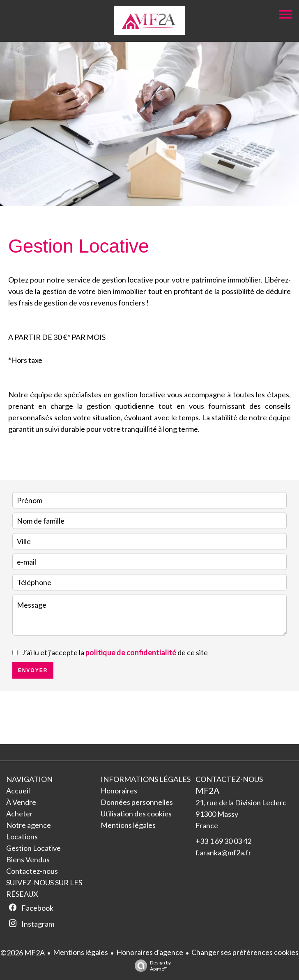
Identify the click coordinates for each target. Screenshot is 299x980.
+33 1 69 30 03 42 (223, 841)
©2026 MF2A (23, 953)
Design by (151, 966)
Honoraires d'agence (150, 952)
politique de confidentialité (131, 652)
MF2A (207, 790)
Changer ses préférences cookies (245, 952)
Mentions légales (80, 952)
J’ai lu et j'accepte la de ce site (115, 652)
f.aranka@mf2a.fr (223, 852)
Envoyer (33, 670)
